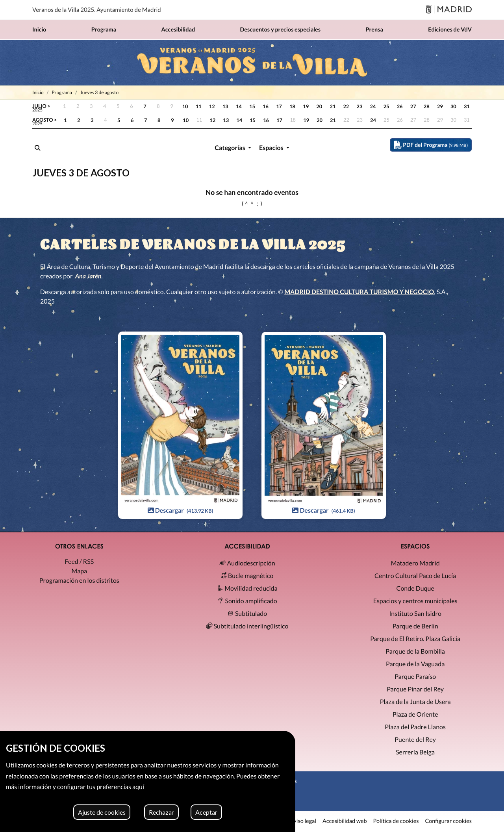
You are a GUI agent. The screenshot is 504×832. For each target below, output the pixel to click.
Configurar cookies (448, 821)
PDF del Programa (431, 145)
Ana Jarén (88, 276)
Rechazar (161, 812)
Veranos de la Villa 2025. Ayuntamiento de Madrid (97, 10)
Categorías (231, 148)
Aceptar (206, 812)
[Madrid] (449, 10)
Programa (62, 92)
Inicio (38, 92)
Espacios (272, 148)
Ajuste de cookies (102, 812)
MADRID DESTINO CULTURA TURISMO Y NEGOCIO (359, 292)
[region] (148, 781)
